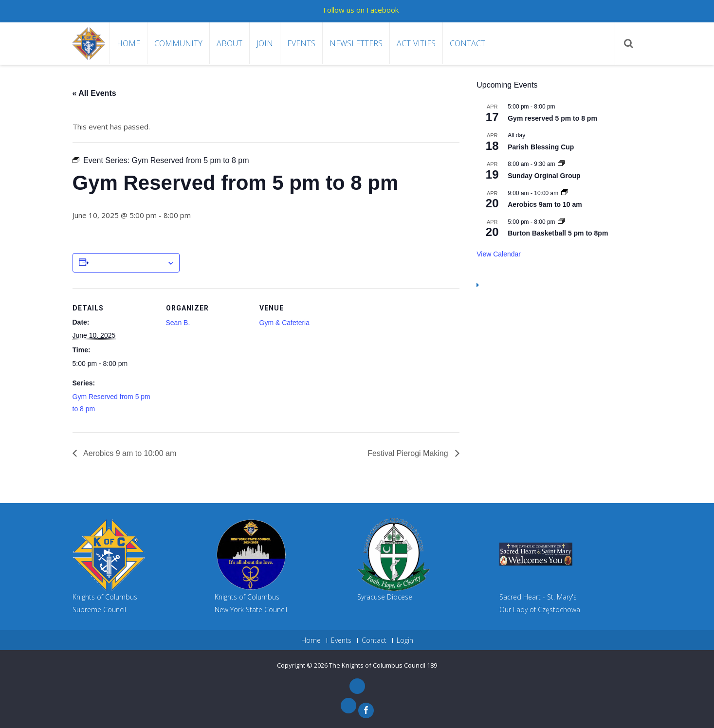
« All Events (94, 93)
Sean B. (178, 323)
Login (405, 640)
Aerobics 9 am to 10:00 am (129, 453)
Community (178, 43)
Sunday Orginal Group (544, 176)
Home (128, 43)
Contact (467, 43)
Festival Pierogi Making (409, 453)
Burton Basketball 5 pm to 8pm (558, 233)
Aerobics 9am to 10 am (545, 204)
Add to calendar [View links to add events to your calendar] (128, 263)
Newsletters (356, 43)
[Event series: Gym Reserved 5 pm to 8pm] (561, 222)
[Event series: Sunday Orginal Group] (561, 164)
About (229, 43)
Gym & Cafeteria (284, 323)
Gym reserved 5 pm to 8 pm (552, 118)
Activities (416, 43)
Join (265, 43)
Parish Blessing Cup (541, 147)
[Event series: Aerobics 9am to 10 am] (565, 193)
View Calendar (499, 254)
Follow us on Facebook (361, 10)
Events (301, 43)
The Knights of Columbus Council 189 (383, 665)
